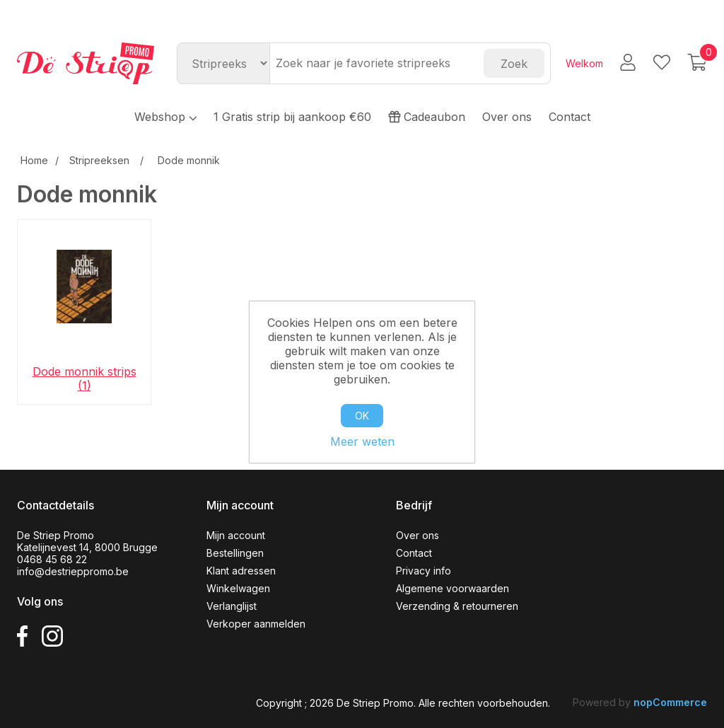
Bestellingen (235, 553)
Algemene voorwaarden (452, 588)
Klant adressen (241, 571)
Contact (570, 117)
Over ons (507, 117)
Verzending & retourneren (457, 606)
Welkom (584, 63)
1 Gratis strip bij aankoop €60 (292, 117)
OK (362, 416)
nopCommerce (670, 702)
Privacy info (424, 571)
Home (34, 160)
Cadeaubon (427, 117)
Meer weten (362, 441)
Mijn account (236, 535)
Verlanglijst (232, 606)
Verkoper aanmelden (256, 624)
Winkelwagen (238, 588)
